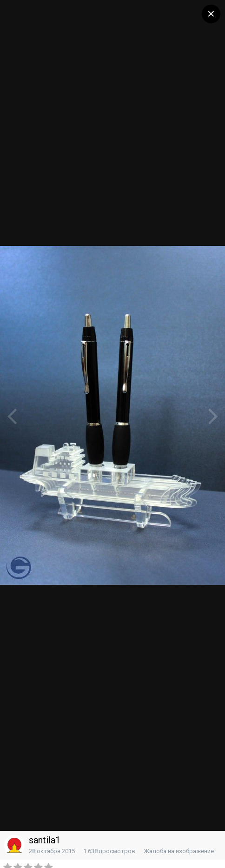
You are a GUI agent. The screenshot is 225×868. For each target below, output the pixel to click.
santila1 (45, 840)
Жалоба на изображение (179, 851)
